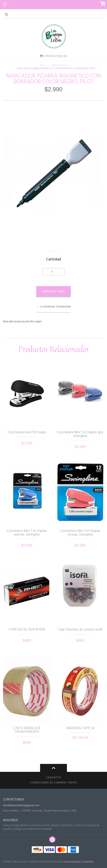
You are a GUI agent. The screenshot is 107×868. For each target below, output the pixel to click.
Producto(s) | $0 (53, 56)
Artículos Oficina (59, 65)
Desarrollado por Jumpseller (78, 862)
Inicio (42, 65)
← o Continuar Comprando (53, 307)
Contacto (54, 778)
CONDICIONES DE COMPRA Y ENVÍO (53, 783)
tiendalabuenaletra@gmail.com (21, 805)
